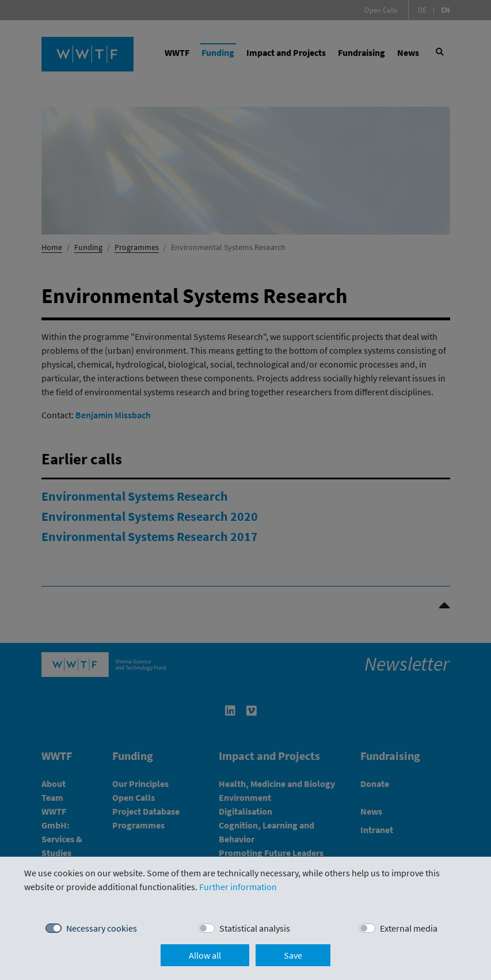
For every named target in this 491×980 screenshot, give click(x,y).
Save (293, 955)
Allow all (205, 955)
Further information (238, 887)
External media (409, 928)
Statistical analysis (255, 928)
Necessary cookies (102, 928)
